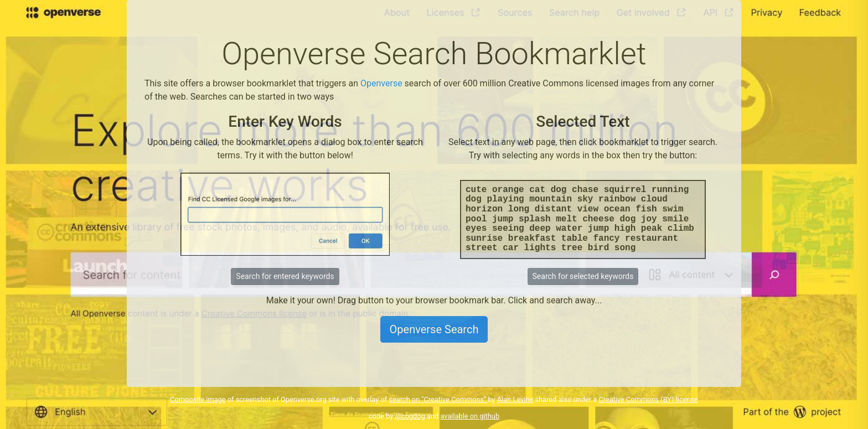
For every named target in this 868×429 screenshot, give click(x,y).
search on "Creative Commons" (438, 399)
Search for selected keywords (583, 276)
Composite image (198, 399)
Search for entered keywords (285, 276)
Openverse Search (434, 329)
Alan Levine (515, 399)
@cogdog (410, 416)
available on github (470, 416)
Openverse (381, 83)
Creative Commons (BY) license (648, 399)
